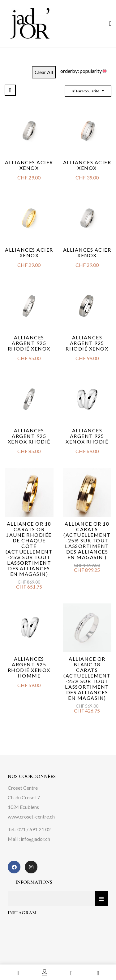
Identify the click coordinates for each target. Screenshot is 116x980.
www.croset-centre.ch (31, 817)
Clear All (44, 72)
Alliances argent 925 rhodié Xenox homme (29, 667)
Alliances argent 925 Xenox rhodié (29, 436)
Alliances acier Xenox (29, 165)
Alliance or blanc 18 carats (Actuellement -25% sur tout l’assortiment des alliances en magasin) (87, 678)
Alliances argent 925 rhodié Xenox (29, 343)
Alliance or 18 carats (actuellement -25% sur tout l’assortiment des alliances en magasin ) (87, 540)
